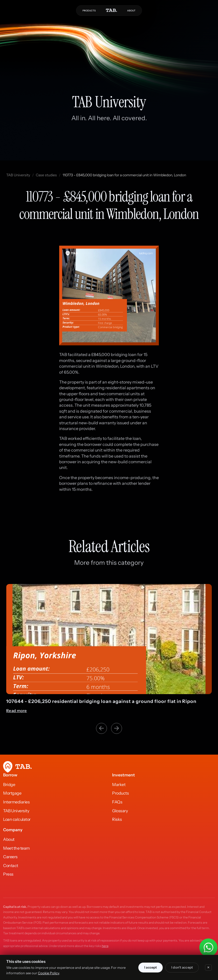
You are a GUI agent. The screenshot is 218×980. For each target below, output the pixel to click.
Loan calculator (17, 819)
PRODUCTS (89, 11)
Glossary (120, 811)
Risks (117, 819)
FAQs (117, 802)
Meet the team (16, 848)
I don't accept (182, 967)
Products (120, 793)
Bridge (9, 784)
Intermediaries (16, 802)
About (9, 839)
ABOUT (131, 11)
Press (8, 874)
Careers (10, 857)
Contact (11, 865)
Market (119, 784)
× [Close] (208, 968)
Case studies (46, 175)
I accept (151, 967)
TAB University (18, 175)
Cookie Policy (49, 973)
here (105, 946)
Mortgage (12, 793)
